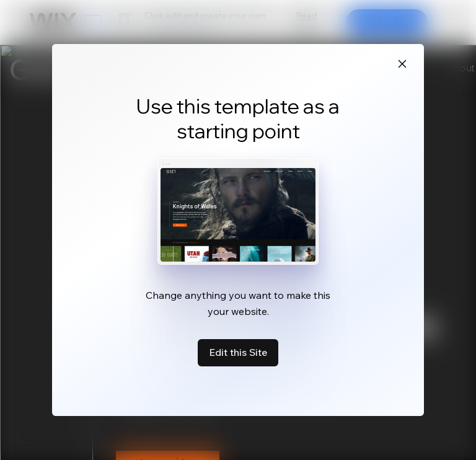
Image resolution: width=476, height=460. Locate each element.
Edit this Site (238, 352)
